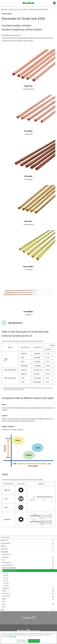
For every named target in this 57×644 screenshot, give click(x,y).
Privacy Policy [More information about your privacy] (13, 637)
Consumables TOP (6, 555)
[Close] (54, 634)
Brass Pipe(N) (28, 267)
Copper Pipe (28, 86)
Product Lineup (14, 9)
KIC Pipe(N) (28, 131)
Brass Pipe (28, 221)
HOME (5, 9)
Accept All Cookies (34, 642)
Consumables (24, 9)
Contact (4, 607)
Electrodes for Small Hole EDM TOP (11, 571)
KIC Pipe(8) (28, 176)
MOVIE (4, 601)
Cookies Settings (21, 642)
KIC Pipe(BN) (28, 312)
